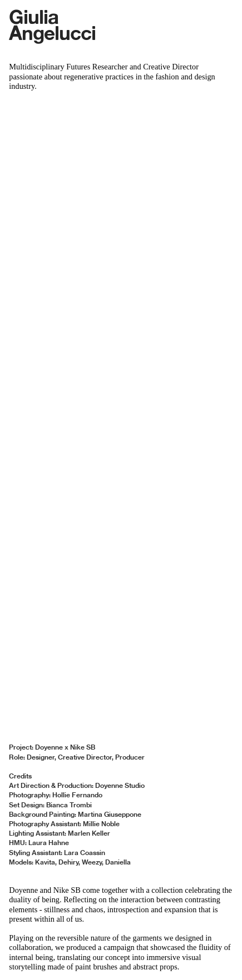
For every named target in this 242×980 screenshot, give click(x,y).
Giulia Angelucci (52, 24)
